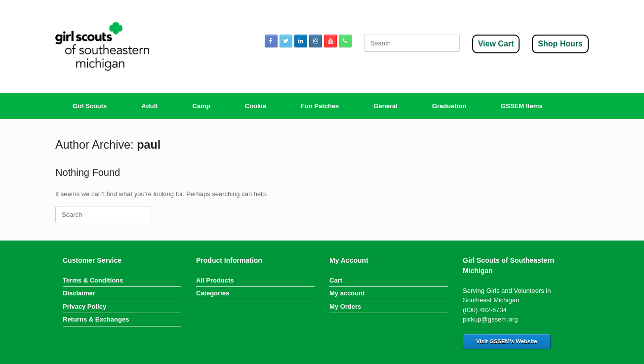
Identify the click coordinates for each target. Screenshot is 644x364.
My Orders (345, 306)
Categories (213, 293)
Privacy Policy (84, 306)
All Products (215, 280)
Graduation (449, 106)
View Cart (496, 44)
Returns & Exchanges (96, 319)
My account (347, 293)
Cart (336, 280)
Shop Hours (560, 44)
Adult (149, 106)
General (385, 106)
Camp (201, 106)
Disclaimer (79, 293)
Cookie (256, 106)
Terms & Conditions (93, 280)
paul (149, 145)
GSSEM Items (522, 106)
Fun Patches (320, 106)
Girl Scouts (90, 106)
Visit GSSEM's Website (507, 341)
